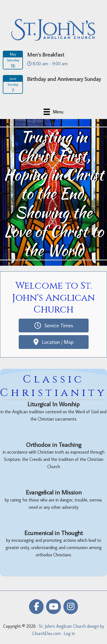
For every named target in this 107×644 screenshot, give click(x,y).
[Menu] (53, 112)
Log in (69, 633)
